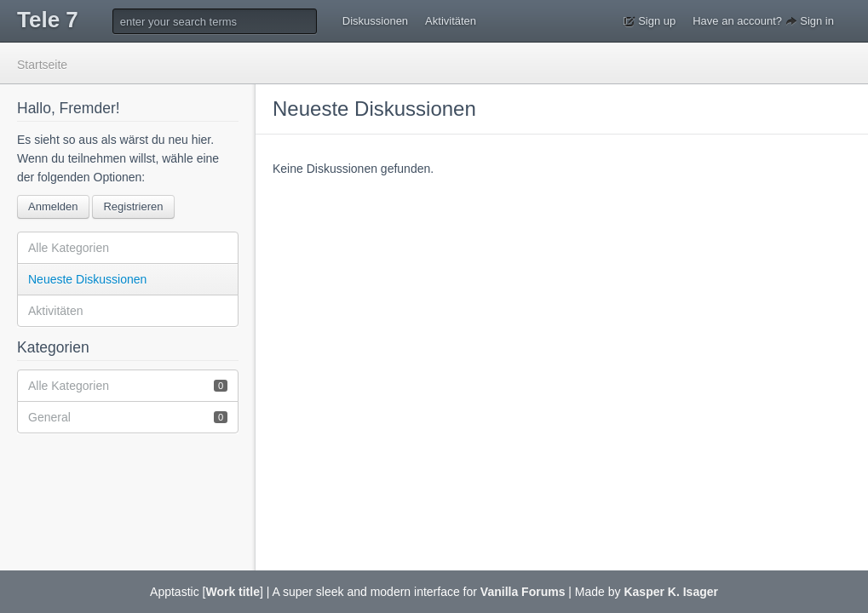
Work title (233, 592)
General (128, 417)
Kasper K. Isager (671, 592)
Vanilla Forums (523, 592)
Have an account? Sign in (763, 21)
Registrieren (133, 206)
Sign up (650, 21)
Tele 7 (48, 20)
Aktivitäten (451, 21)
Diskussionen (375, 21)
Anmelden (53, 206)
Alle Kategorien (69, 248)
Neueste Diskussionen (87, 279)
